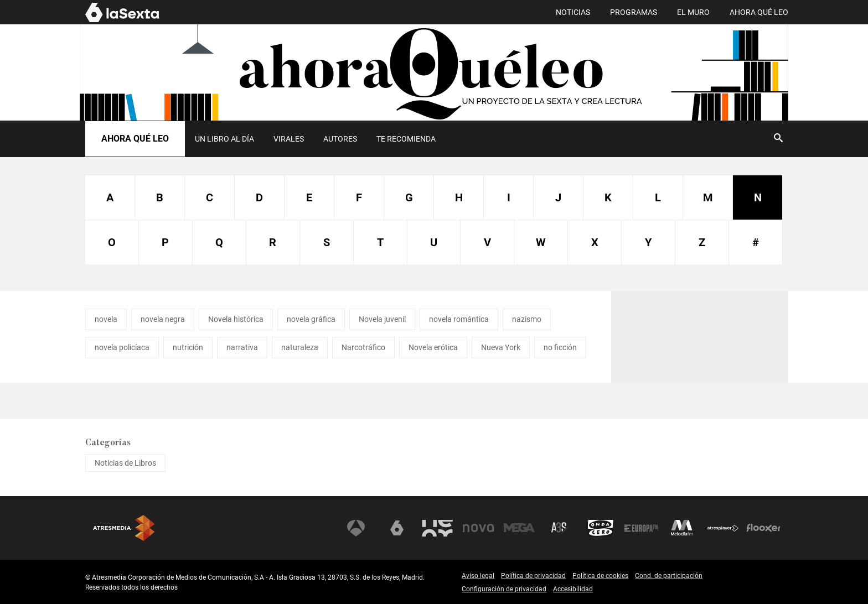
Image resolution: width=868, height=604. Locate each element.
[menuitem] (224, 139)
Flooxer (763, 528)
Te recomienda (406, 139)
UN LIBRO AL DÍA (224, 139)
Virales (289, 139)
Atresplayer (723, 528)
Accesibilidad (573, 589)
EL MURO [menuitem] (693, 12)
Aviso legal (478, 576)
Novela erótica (433, 347)
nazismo (527, 319)
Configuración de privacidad (504, 589)
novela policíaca (122, 347)
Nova (478, 528)
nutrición (188, 347)
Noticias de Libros (125, 463)
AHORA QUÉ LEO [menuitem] (759, 12)
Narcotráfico (363, 347)
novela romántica (459, 319)
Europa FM (641, 528)
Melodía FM (682, 528)
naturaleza (300, 347)
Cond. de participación (669, 576)
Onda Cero (601, 528)
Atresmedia (124, 528)
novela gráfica (311, 319)
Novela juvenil (382, 319)
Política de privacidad (533, 576)
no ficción (560, 347)
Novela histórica (236, 319)
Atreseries (560, 528)
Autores (340, 139)
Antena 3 (356, 528)
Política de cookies (600, 576)
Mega (519, 528)
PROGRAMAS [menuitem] (634, 12)
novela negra (163, 319)
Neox (437, 528)
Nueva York (501, 347)
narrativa (242, 347)
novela (106, 319)
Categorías (108, 443)
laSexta (397, 528)
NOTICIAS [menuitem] (573, 12)
